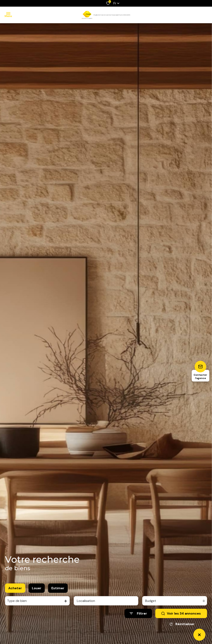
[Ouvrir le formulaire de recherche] (138, 614)
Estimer (58, 589)
